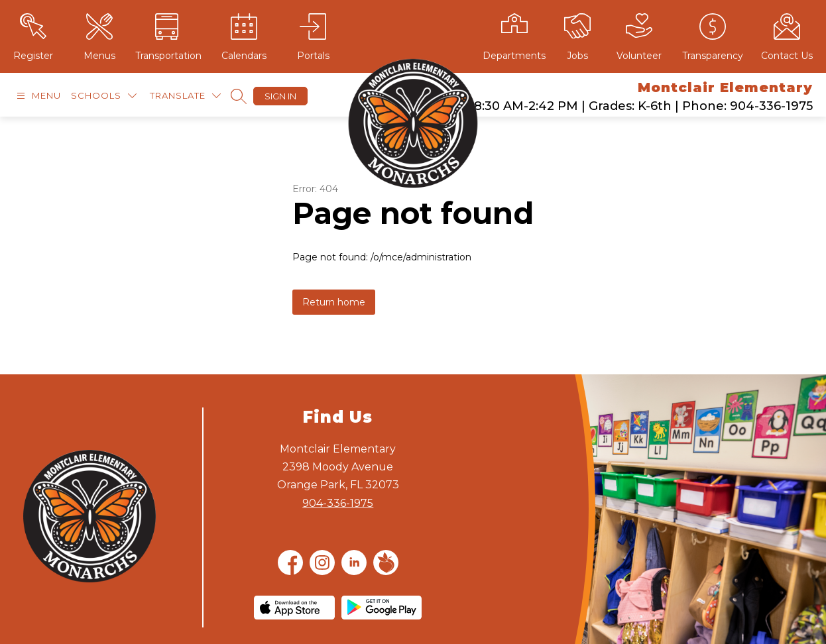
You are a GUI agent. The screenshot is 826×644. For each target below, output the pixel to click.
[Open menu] (37, 96)
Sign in (280, 96)
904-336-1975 (338, 503)
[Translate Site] (185, 96)
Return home (334, 302)
